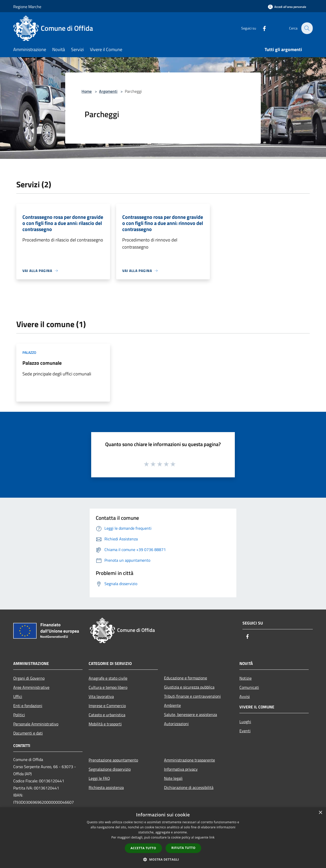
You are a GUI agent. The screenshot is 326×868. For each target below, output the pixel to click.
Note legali (173, 778)
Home (87, 91)
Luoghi (245, 722)
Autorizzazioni (176, 724)
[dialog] (163, 838)
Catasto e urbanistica (107, 715)
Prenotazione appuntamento (113, 760)
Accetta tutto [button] (143, 848)
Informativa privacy (181, 769)
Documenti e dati (28, 733)
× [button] (320, 813)
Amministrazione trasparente (189, 760)
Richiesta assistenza (106, 787)
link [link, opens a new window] (212, 837)
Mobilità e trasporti (105, 724)
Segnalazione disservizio (110, 769)
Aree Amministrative (31, 687)
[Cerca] (307, 28)
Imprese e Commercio (107, 706)
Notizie (246, 678)
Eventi (245, 731)
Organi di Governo (29, 678)
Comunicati (249, 687)
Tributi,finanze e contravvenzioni (192, 696)
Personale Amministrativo (36, 724)
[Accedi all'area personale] (287, 7)
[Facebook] (261, 28)
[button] (163, 859)
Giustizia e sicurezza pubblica (189, 687)
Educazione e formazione (186, 678)
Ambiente (172, 705)
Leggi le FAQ (99, 778)
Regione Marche (27, 7)
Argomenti (108, 91)
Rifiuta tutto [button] (184, 848)
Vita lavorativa (101, 696)
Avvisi (245, 696)
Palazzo (29, 352)
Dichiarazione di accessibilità (189, 787)
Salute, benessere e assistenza (191, 714)
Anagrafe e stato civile (108, 678)
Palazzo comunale (42, 363)
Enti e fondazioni (28, 706)
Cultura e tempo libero (108, 687)
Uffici (18, 696)
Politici (19, 715)
